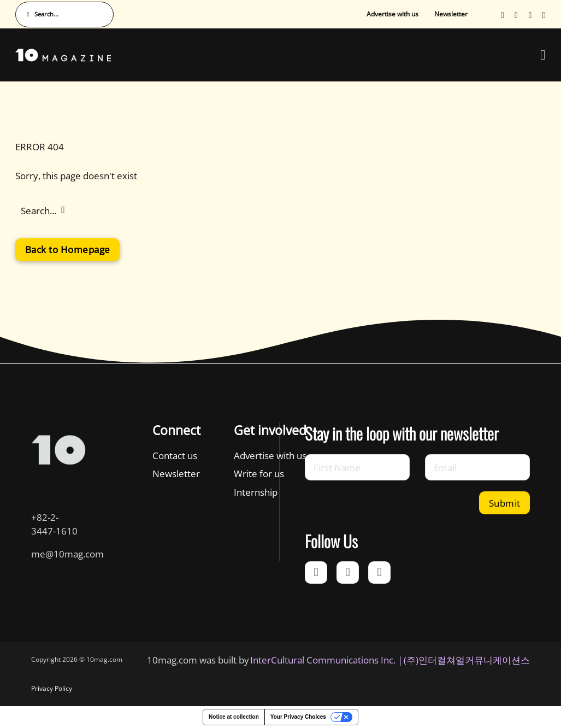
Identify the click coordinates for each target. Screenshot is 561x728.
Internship (256, 492)
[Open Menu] (543, 55)
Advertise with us (392, 14)
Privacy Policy (52, 688)
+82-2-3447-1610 (54, 524)
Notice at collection (234, 717)
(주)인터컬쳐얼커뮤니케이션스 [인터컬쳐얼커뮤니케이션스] (467, 660)
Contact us (175, 455)
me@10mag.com (67, 554)
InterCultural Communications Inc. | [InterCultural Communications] (326, 660)
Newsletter (451, 14)
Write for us (259, 473)
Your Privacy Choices (298, 717)
